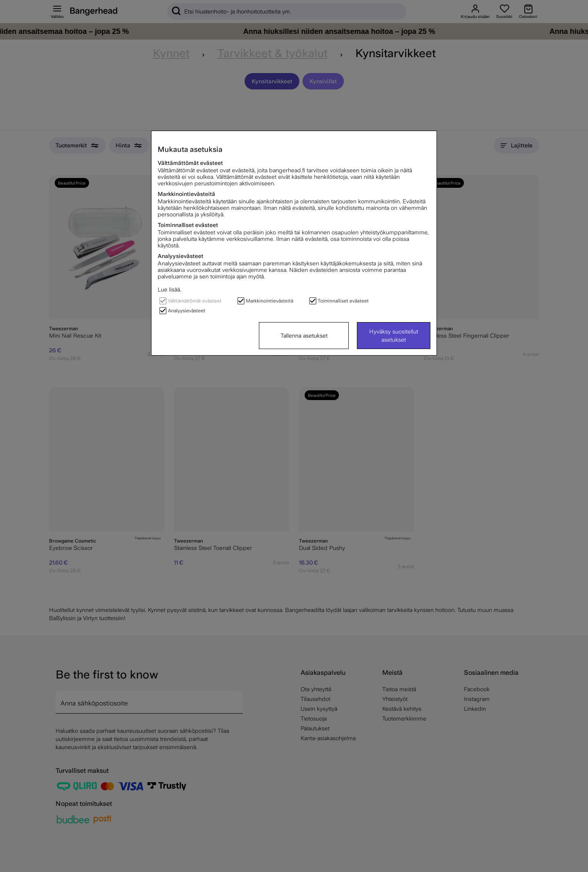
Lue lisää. (169, 289)
